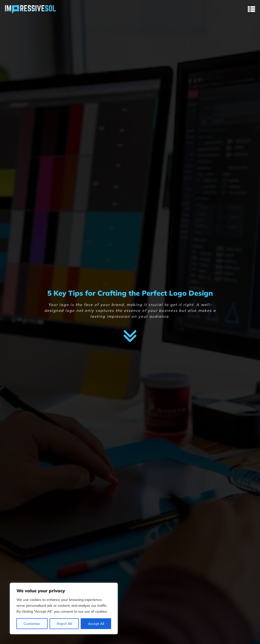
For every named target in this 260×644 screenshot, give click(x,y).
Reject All (64, 624)
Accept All (96, 624)
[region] (64, 608)
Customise (32, 624)
